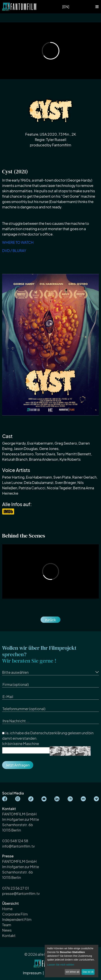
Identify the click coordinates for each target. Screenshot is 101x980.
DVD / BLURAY (14, 250)
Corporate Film (15, 914)
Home (7, 909)
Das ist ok (88, 972)
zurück (50, 620)
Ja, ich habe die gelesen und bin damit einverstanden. (48, 735)
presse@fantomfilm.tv (21, 893)
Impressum (32, 973)
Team (7, 925)
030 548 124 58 (15, 841)
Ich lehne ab (72, 972)
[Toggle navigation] (97, 7)
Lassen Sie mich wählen (61, 965)
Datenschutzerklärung (49, 733)
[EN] (66, 7)
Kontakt (9, 935)
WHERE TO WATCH (18, 242)
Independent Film (17, 919)
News (7, 930)
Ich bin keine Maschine (21, 743)
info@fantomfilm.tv (18, 846)
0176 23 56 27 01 (15, 888)
